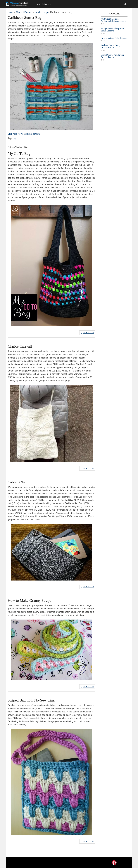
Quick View (87, 333)
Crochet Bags (41, 12)
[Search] (125, 4)
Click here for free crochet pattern (24, 134)
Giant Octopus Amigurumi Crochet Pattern (112, 56)
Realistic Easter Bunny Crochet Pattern (111, 46)
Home (11, 12)
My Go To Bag (19, 153)
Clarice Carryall (20, 346)
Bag (15, 138)
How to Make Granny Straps (29, 600)
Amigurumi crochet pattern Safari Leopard (113, 30)
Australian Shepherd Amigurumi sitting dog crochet (114, 20)
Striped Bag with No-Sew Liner (32, 700)
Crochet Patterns (42, 4)
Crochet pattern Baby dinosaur (114, 38)
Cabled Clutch (19, 482)
